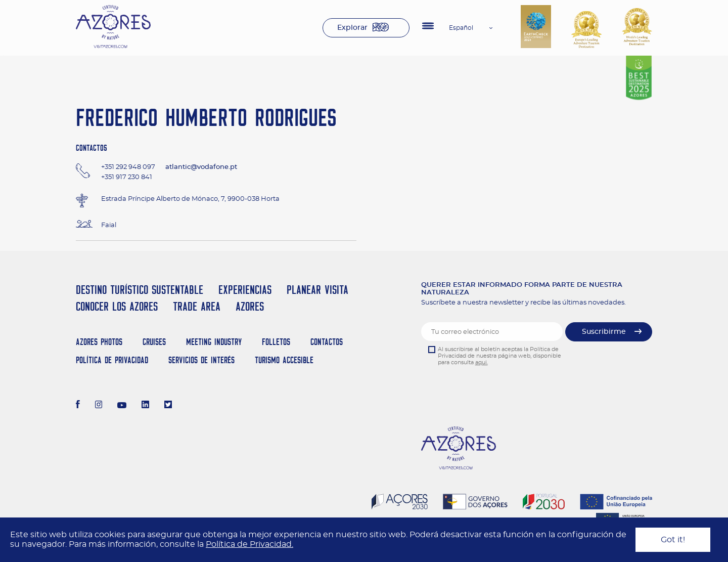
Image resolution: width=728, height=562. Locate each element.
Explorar (352, 28)
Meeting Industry (214, 342)
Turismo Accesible (284, 360)
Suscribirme (604, 332)
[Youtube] (122, 406)
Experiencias (245, 290)
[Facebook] (78, 406)
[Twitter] (168, 406)
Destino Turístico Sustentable (140, 290)
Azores (250, 306)
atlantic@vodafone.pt (201, 167)
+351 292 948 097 (128, 167)
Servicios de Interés (201, 360)
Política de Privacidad (112, 360)
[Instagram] (99, 406)
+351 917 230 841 (127, 177)
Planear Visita (317, 290)
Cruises (154, 342)
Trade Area (197, 306)
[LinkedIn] (145, 406)
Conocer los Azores (117, 306)
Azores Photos (99, 342)
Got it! (673, 540)
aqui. (482, 362)
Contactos (327, 342)
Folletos (276, 342)
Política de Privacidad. (249, 544)
